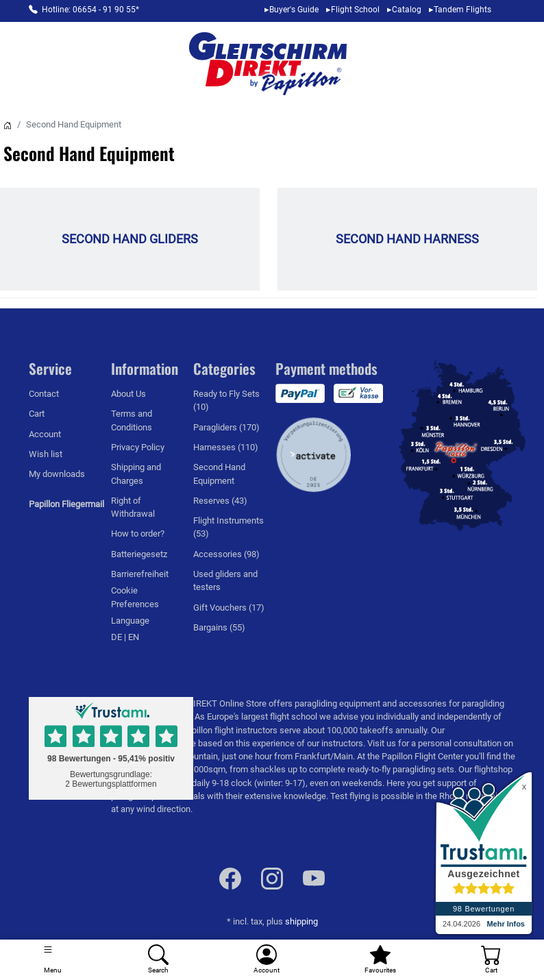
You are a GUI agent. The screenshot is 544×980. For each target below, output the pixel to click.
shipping (301, 921)
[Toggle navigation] (53, 960)
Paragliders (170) (226, 427)
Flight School (355, 10)
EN (134, 637)
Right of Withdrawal (133, 507)
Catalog (407, 10)
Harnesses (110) (226, 447)
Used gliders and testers (225, 580)
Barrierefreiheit (140, 574)
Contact (44, 394)
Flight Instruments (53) (228, 527)
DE (118, 637)
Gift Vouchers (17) (229, 608)
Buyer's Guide (294, 10)
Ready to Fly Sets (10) (226, 400)
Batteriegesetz (139, 554)
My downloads (57, 474)
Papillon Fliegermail (66, 504)
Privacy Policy (138, 447)
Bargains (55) (219, 627)
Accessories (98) (226, 554)
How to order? (138, 534)
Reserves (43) (220, 501)
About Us (128, 394)
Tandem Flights (462, 10)
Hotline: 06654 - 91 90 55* (90, 10)
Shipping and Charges (136, 474)
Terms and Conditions (132, 420)
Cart (37, 414)
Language (130, 621)
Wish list (46, 454)
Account (45, 434)
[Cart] (491, 960)
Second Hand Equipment (219, 474)
